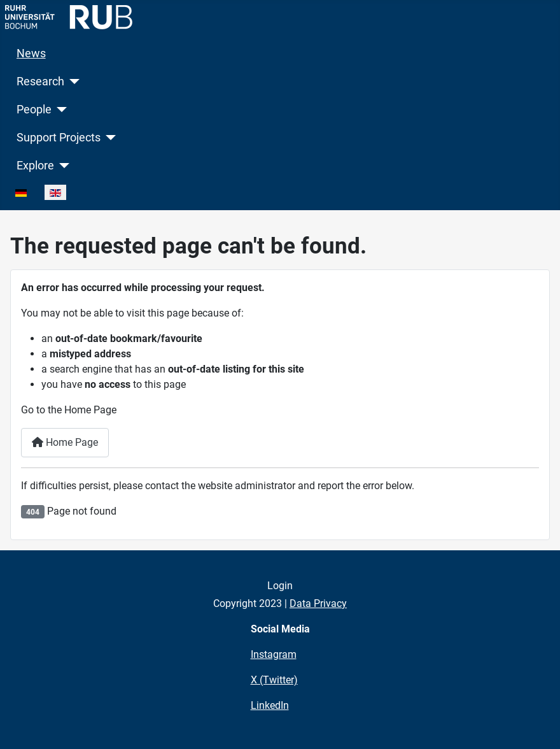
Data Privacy (318, 603)
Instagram (274, 654)
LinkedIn (270, 705)
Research (40, 82)
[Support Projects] (108, 138)
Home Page (65, 442)
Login (280, 586)
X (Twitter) (274, 680)
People (34, 110)
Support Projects (59, 138)
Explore (35, 166)
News (31, 53)
